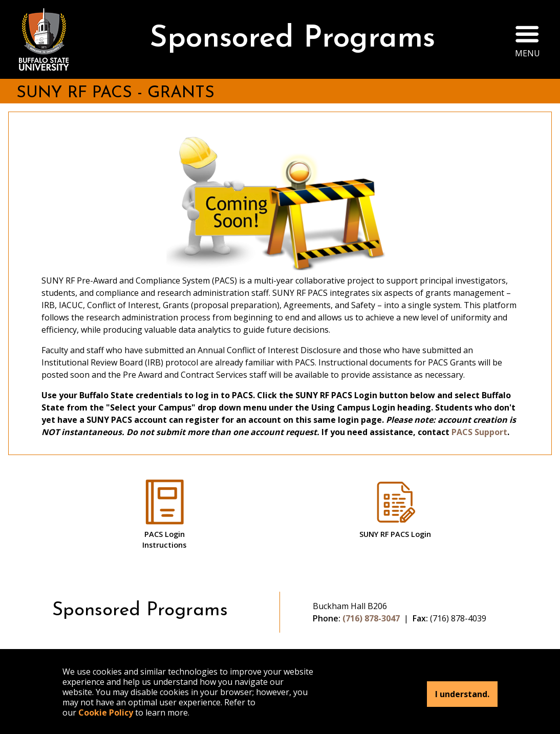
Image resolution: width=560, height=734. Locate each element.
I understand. (462, 694)
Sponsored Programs (292, 39)
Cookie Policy (106, 713)
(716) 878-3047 (371, 618)
